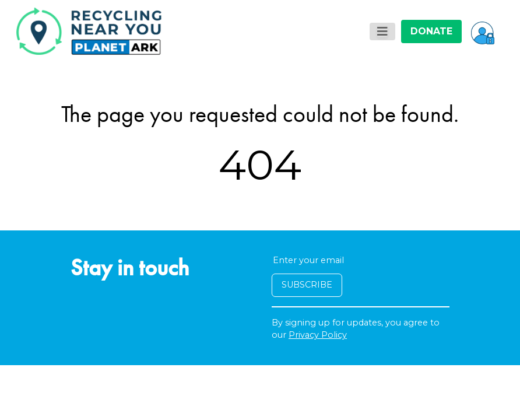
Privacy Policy (318, 335)
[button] (483, 32)
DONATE (431, 31)
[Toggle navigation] (382, 32)
